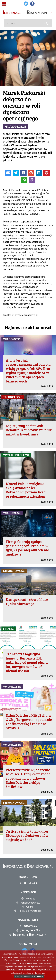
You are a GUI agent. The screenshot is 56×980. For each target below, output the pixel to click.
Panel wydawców (30, 903)
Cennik (30, 907)
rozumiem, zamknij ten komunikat (29, 976)
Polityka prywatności (30, 911)
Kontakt (30, 898)
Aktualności (30, 883)
